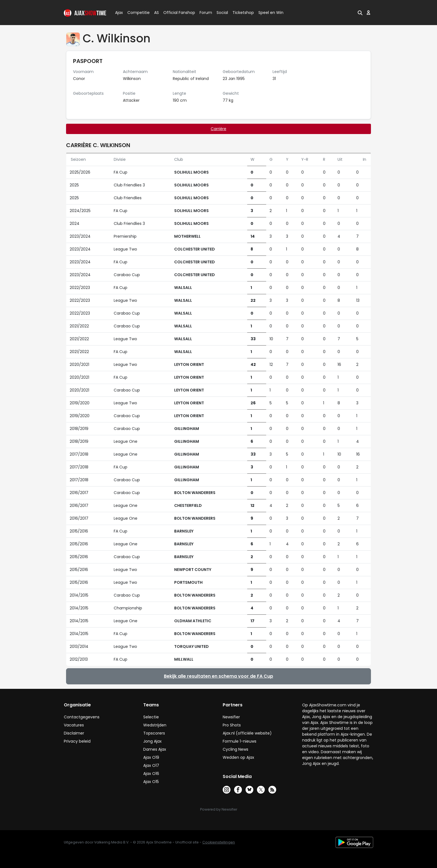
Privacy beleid (77, 741)
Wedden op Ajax (238, 757)
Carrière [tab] (219, 129)
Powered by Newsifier (219, 809)
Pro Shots (232, 725)
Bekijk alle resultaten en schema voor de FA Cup (219, 676)
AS (156, 13)
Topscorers (154, 733)
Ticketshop (243, 13)
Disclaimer (74, 733)
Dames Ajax (155, 749)
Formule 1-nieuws (240, 741)
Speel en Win (271, 13)
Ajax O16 (151, 774)
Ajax (119, 13)
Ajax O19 (151, 757)
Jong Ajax (152, 741)
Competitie (136, 13)
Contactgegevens (82, 717)
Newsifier (231, 717)
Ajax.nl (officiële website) (247, 733)
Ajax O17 (151, 765)
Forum (206, 13)
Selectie (151, 717)
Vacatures (74, 725)
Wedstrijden (155, 725)
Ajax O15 (151, 782)
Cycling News (236, 749)
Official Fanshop (176, 13)
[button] (360, 13)
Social (221, 13)
